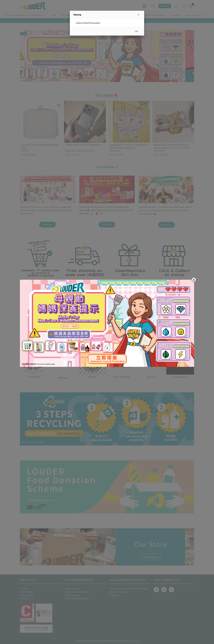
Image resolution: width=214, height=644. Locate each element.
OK (136, 31)
